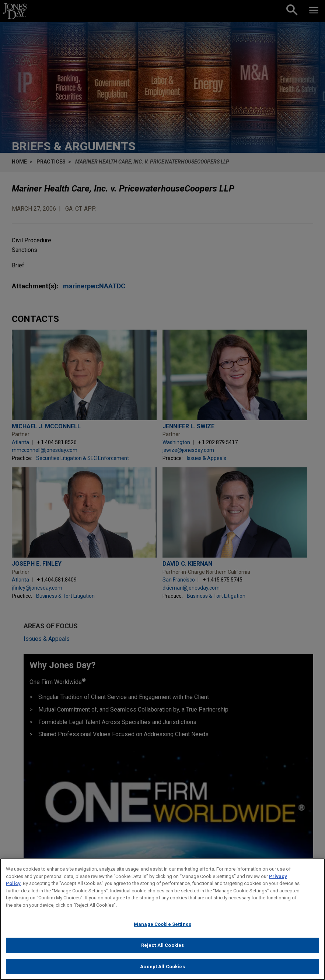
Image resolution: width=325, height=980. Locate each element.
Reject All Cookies (162, 949)
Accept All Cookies (162, 971)
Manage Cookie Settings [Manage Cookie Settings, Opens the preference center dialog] (162, 929)
